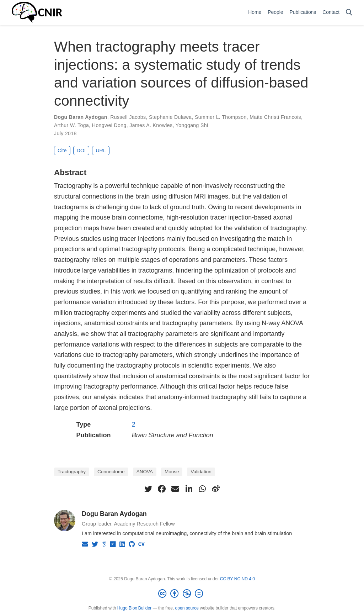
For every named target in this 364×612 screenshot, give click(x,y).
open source (187, 608)
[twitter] (148, 489)
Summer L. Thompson (221, 117)
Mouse (172, 472)
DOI (81, 151)
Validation (201, 472)
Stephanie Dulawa (170, 117)
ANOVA (145, 472)
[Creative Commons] (182, 594)
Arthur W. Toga (71, 125)
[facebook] (162, 489)
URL (101, 151)
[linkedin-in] (189, 489)
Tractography (72, 472)
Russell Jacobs (128, 117)
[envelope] (175, 489)
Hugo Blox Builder (134, 608)
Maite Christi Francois (275, 117)
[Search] (349, 13)
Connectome (111, 472)
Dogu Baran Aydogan (81, 117)
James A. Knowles (151, 125)
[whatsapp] (202, 489)
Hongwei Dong (109, 125)
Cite (62, 151)
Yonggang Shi (192, 125)
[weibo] (216, 489)
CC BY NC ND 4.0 (237, 579)
